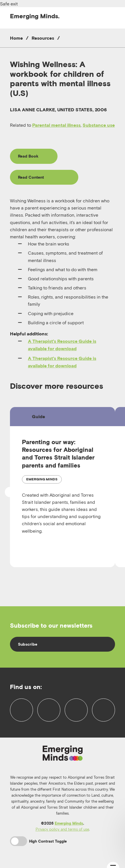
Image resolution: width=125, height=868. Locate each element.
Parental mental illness (56, 125)
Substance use (99, 125)
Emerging (35, 16)
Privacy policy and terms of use (62, 829)
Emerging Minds (69, 823)
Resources (43, 38)
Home (16, 38)
